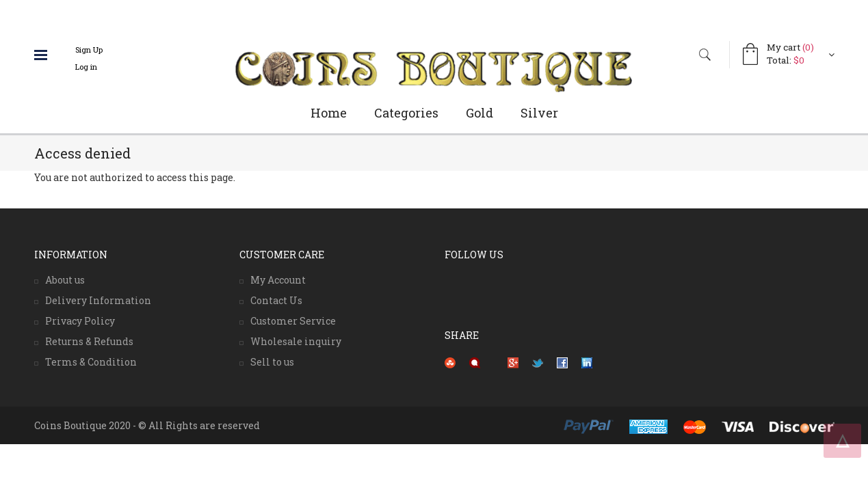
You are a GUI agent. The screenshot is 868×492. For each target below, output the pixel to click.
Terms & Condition (91, 362)
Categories (406, 113)
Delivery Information (98, 300)
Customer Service (293, 321)
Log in (86, 67)
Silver (539, 113)
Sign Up (89, 50)
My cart (790, 47)
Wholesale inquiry (296, 341)
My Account (278, 280)
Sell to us (272, 362)
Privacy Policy (80, 321)
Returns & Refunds (89, 341)
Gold (479, 113)
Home (329, 113)
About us (65, 280)
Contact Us (276, 300)
